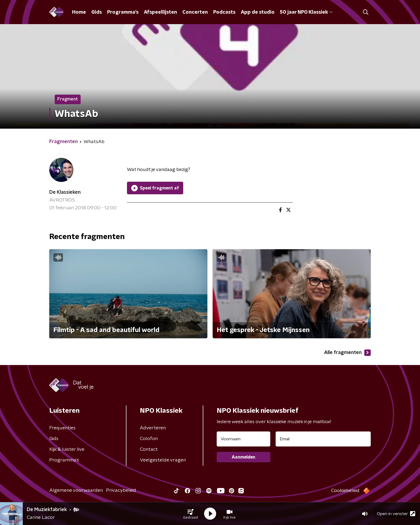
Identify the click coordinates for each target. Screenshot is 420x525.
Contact (149, 449)
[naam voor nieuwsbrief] (243, 439)
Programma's (123, 12)
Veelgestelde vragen (163, 460)
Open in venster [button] (396, 514)
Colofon (149, 439)
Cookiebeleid (345, 491)
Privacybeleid (121, 490)
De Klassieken (65, 192)
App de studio (258, 12)
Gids (97, 12)
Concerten (195, 12)
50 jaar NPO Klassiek (306, 12)
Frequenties (62, 428)
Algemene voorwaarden (76, 490)
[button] (190, 514)
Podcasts (224, 12)
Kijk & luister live (67, 449)
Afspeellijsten (160, 12)
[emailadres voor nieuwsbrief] (323, 439)
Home (79, 12)
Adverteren (153, 428)
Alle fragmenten (347, 353)
